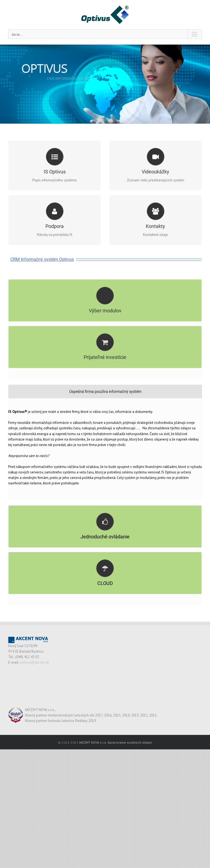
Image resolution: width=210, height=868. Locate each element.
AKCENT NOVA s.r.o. (93, 752)
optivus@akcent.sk (34, 672)
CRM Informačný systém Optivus (42, 259)
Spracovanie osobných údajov (130, 752)
